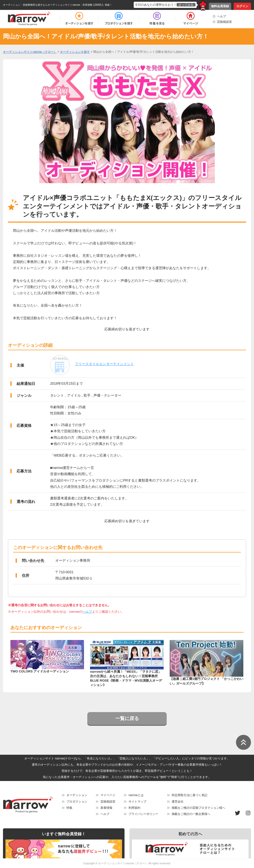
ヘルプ (222, 16)
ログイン (242, 6)
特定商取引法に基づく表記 (190, 795)
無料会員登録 (220, 6)
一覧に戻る (127, 718)
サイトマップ (137, 802)
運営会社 (178, 802)
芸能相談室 (224, 22)
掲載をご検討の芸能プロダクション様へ (198, 808)
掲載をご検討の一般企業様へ (191, 814)
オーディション (77, 795)
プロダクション (77, 802)
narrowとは (136, 795)
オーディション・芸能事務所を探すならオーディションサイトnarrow (42, 5)
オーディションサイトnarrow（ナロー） (123, 863)
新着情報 (106, 808)
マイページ (108, 795)
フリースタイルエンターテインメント (104, 364)
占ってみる (186, 5)
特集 (69, 808)
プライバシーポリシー (143, 814)
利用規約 (134, 808)
